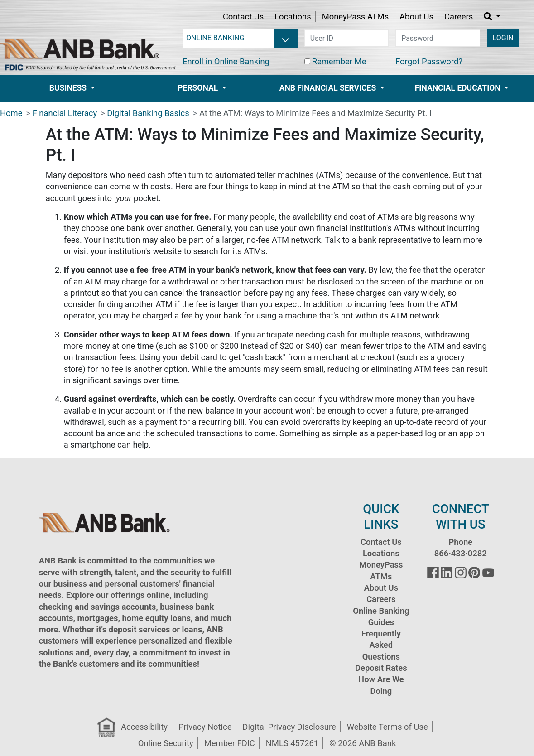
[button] (492, 17)
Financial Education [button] (459, 88)
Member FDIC (230, 743)
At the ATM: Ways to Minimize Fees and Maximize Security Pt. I (315, 113)
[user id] (347, 38)
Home (11, 113)
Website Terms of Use (387, 727)
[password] (438, 38)
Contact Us (243, 17)
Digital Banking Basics (148, 113)
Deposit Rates (381, 668)
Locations (293, 17)
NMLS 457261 (292, 743)
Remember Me (339, 61)
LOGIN (503, 38)
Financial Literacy (65, 113)
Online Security (166, 743)
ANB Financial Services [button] (329, 88)
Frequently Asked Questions (381, 645)
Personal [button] (199, 88)
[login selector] (240, 38)
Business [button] (69, 88)
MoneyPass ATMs (355, 17)
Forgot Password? (429, 61)
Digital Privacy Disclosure (289, 727)
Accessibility (144, 727)
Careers (459, 17)
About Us (416, 17)
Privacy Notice (205, 727)
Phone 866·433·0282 (461, 548)
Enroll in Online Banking (226, 61)
